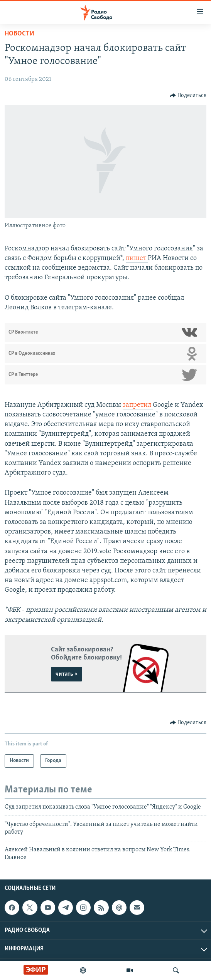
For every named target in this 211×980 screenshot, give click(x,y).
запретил (138, 405)
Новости (19, 34)
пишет (137, 258)
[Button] (188, 96)
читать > (67, 674)
